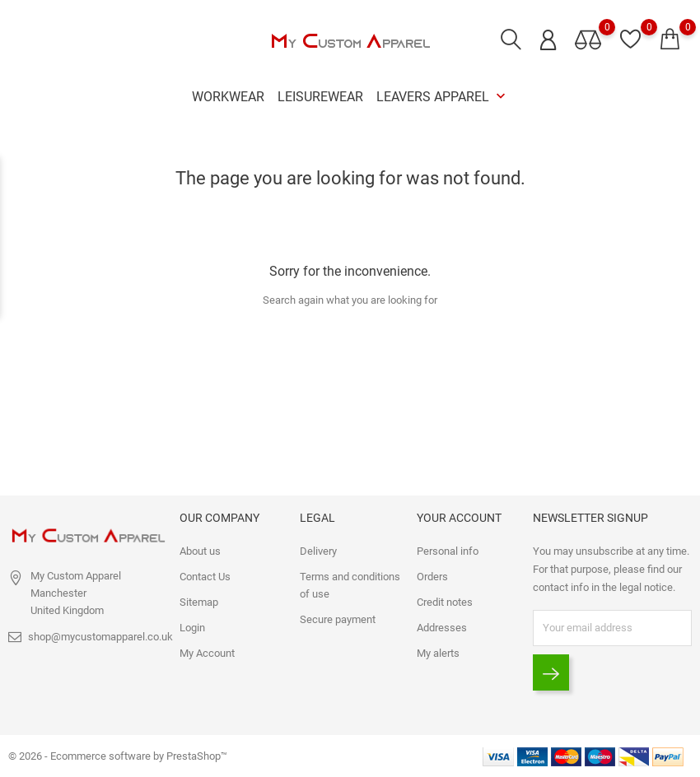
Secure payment (338, 619)
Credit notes (445, 602)
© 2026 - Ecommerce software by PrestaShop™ (118, 756)
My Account (207, 653)
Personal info (448, 551)
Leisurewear (320, 97)
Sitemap (199, 602)
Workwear (228, 97)
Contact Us (205, 577)
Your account (459, 518)
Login (192, 628)
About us (200, 551)
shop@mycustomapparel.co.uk (100, 637)
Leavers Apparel (443, 97)
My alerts (438, 653)
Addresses (442, 628)
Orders (432, 577)
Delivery (318, 551)
